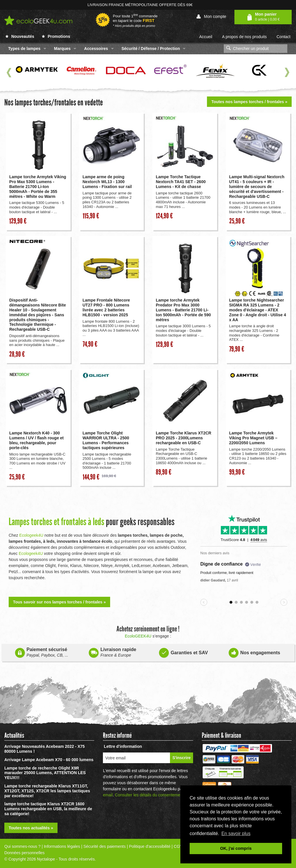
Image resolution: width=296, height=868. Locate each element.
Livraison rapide (112, 652)
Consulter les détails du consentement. (150, 795)
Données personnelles (24, 853)
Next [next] (287, 73)
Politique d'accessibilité (150, 846)
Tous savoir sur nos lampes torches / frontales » (59, 602)
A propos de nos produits (244, 37)
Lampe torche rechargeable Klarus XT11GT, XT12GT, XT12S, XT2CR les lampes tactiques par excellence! (47, 791)
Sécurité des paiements (104, 846)
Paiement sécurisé (42, 652)
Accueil (206, 37)
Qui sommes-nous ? (22, 846)
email (108, 795)
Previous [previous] (9, 73)
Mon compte (211, 17)
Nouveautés (20, 36)
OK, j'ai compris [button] (236, 848)
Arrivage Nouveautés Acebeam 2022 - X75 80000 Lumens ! (45, 749)
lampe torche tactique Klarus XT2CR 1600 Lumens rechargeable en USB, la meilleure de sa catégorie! (48, 809)
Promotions (56, 36)
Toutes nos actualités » (31, 828)
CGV (178, 846)
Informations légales (62, 846)
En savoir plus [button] (236, 833)
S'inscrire (181, 758)
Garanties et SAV (183, 652)
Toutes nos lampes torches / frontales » (249, 102)
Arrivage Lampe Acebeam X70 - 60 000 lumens (49, 760)
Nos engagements (254, 652)
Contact (284, 37)
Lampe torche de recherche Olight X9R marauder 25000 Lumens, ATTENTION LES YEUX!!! (45, 773)
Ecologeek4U (31, 535)
